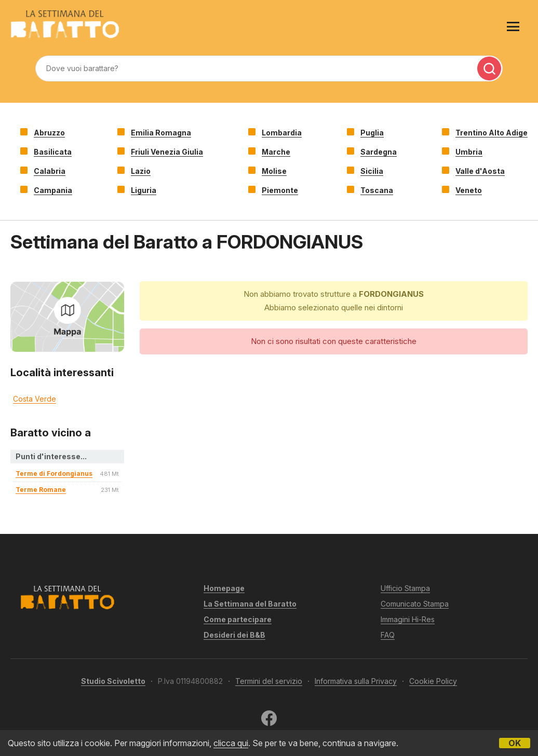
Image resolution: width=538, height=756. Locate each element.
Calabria (50, 171)
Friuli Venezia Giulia (167, 152)
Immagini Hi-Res (408, 619)
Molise (274, 171)
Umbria (469, 152)
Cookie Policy (433, 681)
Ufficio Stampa (405, 588)
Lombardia (282, 133)
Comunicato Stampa (415, 604)
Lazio (141, 171)
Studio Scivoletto (113, 681)
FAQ (388, 635)
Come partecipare (238, 619)
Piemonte (280, 190)
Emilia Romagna (161, 133)
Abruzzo (49, 133)
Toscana (377, 190)
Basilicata (53, 152)
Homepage (224, 588)
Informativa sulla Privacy (356, 681)
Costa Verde (35, 399)
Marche (276, 152)
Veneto (469, 190)
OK (515, 743)
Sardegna (379, 152)
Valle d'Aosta (480, 171)
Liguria (144, 190)
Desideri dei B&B (234, 635)
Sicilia (372, 171)
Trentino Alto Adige (492, 133)
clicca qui (231, 743)
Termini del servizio (269, 681)
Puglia (372, 133)
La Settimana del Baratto (250, 604)
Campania (53, 190)
